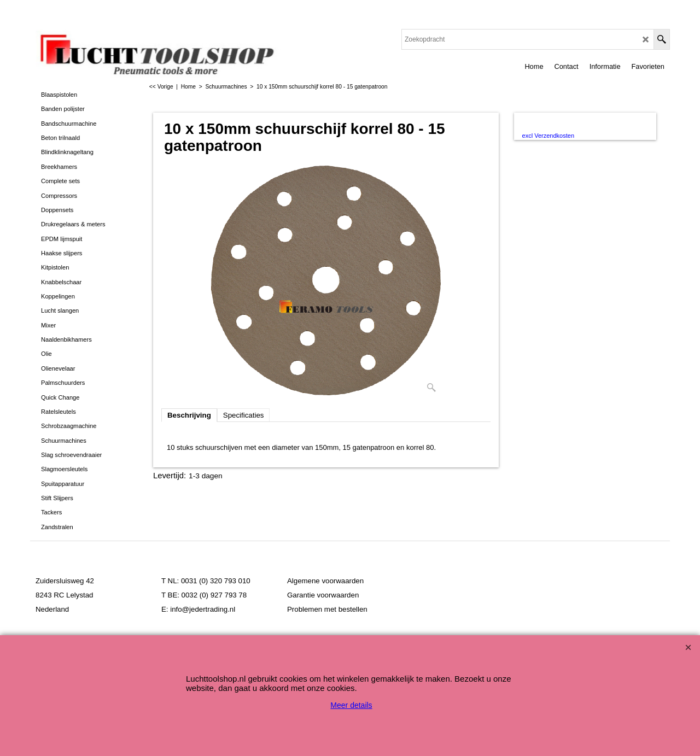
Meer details (351, 705)
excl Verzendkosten (548, 136)
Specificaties (244, 415)
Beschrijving (189, 415)
